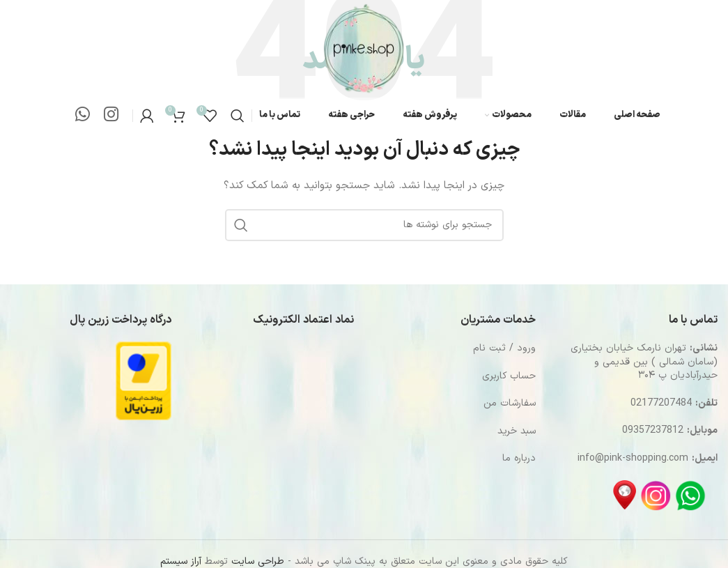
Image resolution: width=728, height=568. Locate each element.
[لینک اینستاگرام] (111, 116)
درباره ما (519, 458)
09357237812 (653, 430)
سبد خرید (517, 431)
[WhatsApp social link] (83, 116)
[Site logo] (364, 48)
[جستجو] (238, 116)
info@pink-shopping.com (633, 458)
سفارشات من (510, 403)
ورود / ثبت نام (504, 348)
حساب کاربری (509, 376)
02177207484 (661, 403)
